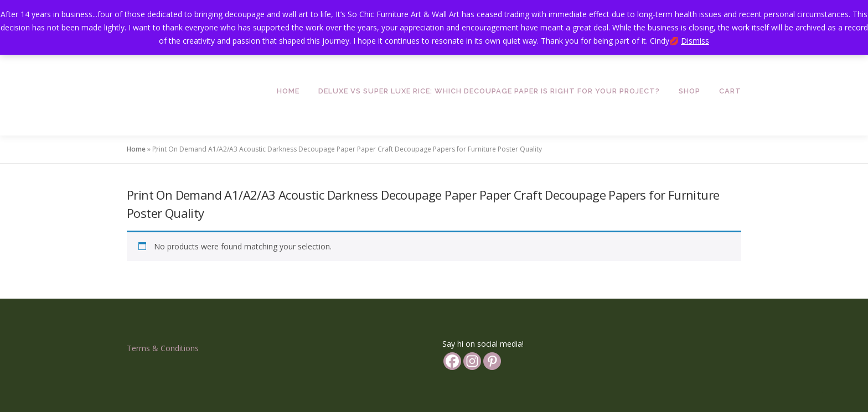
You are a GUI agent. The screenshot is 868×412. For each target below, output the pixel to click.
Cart (730, 91)
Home (288, 91)
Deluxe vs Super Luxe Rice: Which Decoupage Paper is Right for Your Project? (489, 91)
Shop (689, 91)
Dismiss (695, 41)
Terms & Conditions (163, 348)
